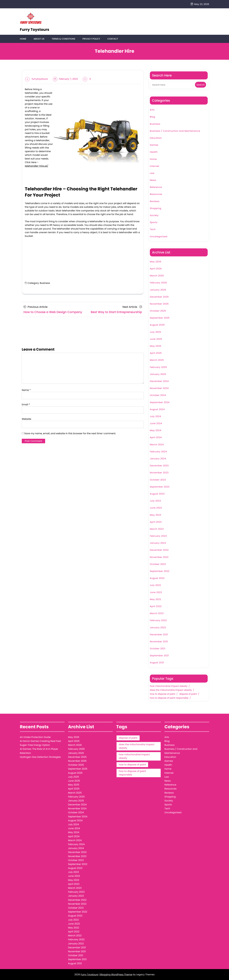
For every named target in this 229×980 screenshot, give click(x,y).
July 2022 (155, 585)
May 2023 (155, 515)
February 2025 (158, 367)
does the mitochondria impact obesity (171, 690)
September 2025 (160, 318)
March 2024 (157, 445)
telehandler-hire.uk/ (37, 166)
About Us (39, 39)
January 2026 (158, 290)
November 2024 (159, 388)
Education (156, 138)
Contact (112, 39)
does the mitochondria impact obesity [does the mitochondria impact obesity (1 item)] (137, 746)
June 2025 (156, 339)
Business (45, 283)
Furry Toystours (35, 30)
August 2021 (157, 663)
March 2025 (157, 360)
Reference (156, 187)
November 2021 (159, 642)
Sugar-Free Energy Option (35, 745)
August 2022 (157, 578)
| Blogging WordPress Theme (116, 975)
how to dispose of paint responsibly (169, 698)
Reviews (155, 201)
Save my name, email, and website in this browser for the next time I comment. (70, 433)
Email (26, 405)
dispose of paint (188, 694)
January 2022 (158, 628)
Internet (155, 166)
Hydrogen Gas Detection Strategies (40, 757)
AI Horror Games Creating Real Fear (41, 741)
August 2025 (157, 325)
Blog (152, 117)
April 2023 (156, 522)
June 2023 (156, 508)
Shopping (156, 209)
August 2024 (157, 409)
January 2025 (158, 374)
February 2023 (158, 536)
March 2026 (157, 276)
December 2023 (159, 466)
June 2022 (156, 592)
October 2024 (158, 395)
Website (26, 419)
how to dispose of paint (163, 694)
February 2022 (158, 621)
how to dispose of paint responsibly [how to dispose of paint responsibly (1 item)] (132, 773)
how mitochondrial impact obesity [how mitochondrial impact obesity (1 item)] (134, 756)
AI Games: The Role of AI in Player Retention (39, 751)
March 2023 (157, 529)
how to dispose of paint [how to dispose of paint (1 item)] (132, 765)
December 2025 (159, 297)
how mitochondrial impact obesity (169, 686)
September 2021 (159, 656)
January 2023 (158, 543)
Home (23, 39)
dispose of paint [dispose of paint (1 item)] (128, 738)
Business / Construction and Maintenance (175, 131)
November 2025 (159, 304)
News (153, 180)
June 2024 (156, 424)
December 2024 (159, 381)
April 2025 (156, 353)
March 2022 (157, 614)
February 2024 (158, 452)
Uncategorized (159, 237)
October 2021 (158, 649)
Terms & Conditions (63, 39)
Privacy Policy (91, 39)
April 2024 (156, 438)
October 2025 (158, 311)
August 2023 (157, 494)
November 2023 (159, 473)
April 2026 (156, 269)
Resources (156, 194)
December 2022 (159, 550)
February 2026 (158, 283)
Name (26, 390)
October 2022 (158, 564)
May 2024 (156, 431)
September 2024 (160, 402)
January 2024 (158, 459)
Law (152, 173)
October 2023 (158, 480)
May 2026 (156, 262)
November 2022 (159, 557)
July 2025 (155, 332)
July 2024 (155, 417)
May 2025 (156, 346)
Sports (154, 223)
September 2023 (160, 487)
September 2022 (160, 571)
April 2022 (156, 607)
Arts (152, 110)
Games (154, 145)
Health (154, 152)
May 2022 (155, 599)
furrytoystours (40, 79)
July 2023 (155, 501)
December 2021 (159, 635)
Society (154, 216)
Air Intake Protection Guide (35, 737)
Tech (153, 230)
